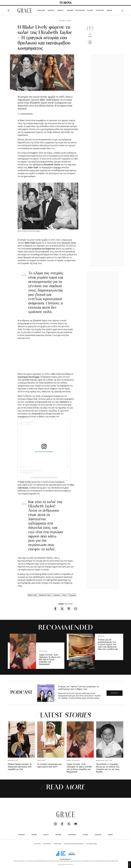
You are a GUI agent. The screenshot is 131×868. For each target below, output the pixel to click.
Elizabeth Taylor (69, 243)
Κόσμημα (72, 595)
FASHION (51, 10)
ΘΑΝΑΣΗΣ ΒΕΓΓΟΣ (104, 761)
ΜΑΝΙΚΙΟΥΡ (13, 761)
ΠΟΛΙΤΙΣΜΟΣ (80, 10)
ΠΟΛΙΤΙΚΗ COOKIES (92, 844)
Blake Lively (25, 482)
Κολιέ (65, 595)
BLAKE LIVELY (65, 21)
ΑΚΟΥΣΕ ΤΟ (115, 693)
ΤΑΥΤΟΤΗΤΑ (37, 844)
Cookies (130, 865)
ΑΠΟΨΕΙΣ (70, 10)
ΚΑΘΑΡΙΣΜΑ (101, 636)
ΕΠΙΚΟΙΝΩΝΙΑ (58, 844)
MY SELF (90, 10)
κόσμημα (57, 168)
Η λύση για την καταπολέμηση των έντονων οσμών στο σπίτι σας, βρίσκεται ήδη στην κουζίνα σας (108, 645)
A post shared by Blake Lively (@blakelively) (44, 477)
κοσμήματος (23, 417)
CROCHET (41, 761)
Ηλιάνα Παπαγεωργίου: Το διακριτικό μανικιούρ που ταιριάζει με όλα (20, 767)
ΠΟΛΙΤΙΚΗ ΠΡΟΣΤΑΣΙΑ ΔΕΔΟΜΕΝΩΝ (74, 844)
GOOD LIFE (100, 10)
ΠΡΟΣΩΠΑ (41, 10)
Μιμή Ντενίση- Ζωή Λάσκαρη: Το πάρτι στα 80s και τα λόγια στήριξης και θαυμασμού (50, 660)
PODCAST (21, 693)
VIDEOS (109, 10)
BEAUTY (61, 10)
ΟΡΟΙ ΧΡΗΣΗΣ (47, 844)
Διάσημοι (57, 595)
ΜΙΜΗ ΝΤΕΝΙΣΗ (43, 651)
